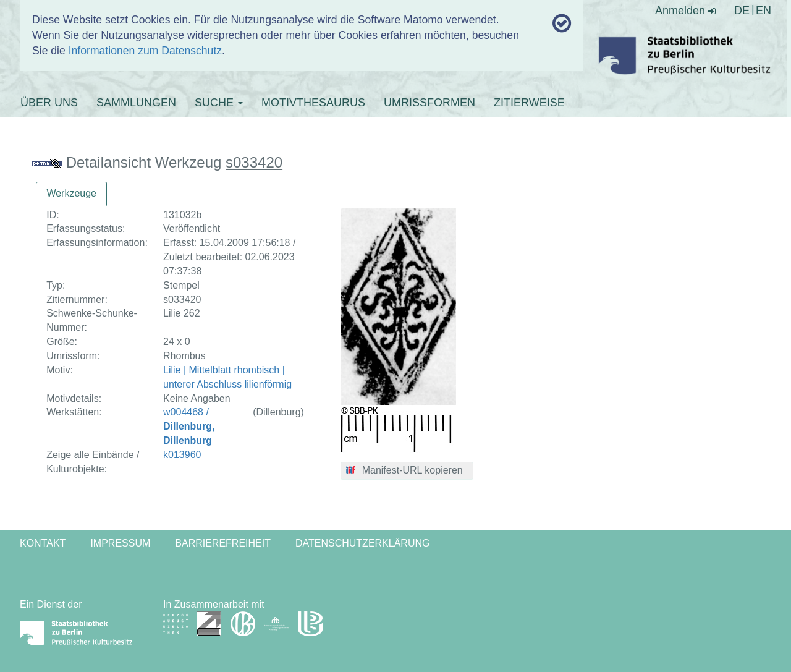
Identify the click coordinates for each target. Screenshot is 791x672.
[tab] (71, 194)
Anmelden (685, 11)
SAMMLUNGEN (136, 103)
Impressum (120, 543)
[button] (407, 471)
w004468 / (189, 426)
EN (764, 11)
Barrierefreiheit (223, 543)
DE (742, 11)
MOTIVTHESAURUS (313, 103)
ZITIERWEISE (529, 103)
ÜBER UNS (49, 103)
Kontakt (43, 543)
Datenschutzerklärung (363, 543)
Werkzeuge (71, 193)
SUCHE (219, 103)
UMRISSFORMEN (429, 103)
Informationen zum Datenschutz (145, 51)
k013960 (182, 455)
